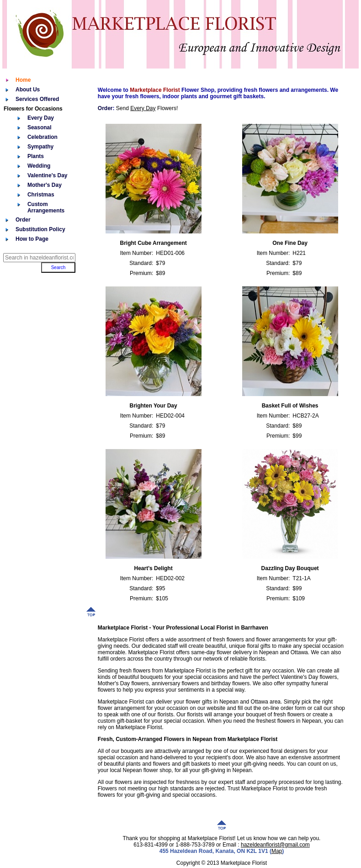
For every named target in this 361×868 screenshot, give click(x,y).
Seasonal (40, 127)
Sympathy (40, 147)
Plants (36, 156)
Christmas (41, 195)
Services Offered (37, 99)
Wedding (39, 166)
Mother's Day (45, 185)
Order (23, 220)
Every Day (41, 118)
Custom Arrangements (46, 207)
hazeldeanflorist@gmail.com (275, 845)
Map (277, 851)
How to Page (32, 239)
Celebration (42, 137)
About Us (28, 90)
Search (58, 267)
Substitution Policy (40, 229)
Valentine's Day (48, 175)
